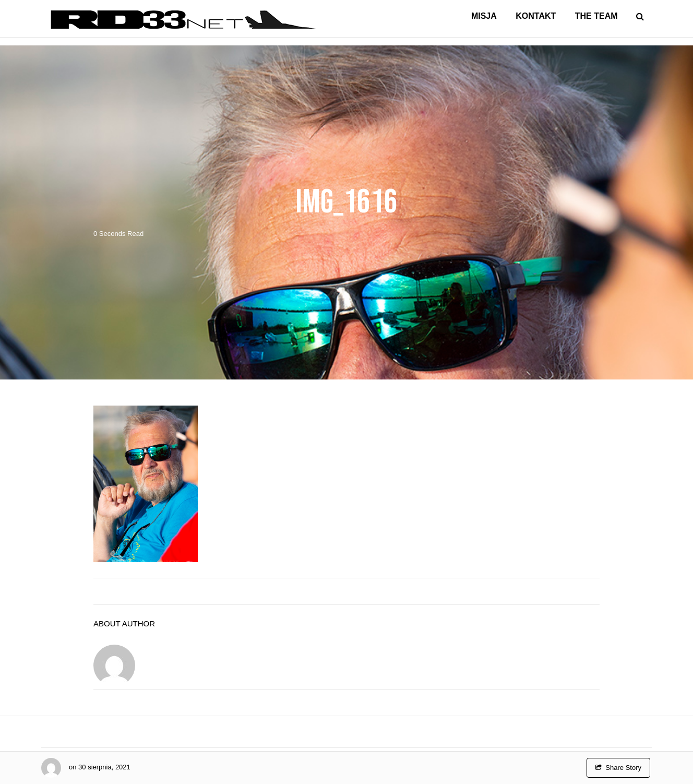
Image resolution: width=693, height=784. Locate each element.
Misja (484, 16)
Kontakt (536, 16)
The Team (596, 16)
